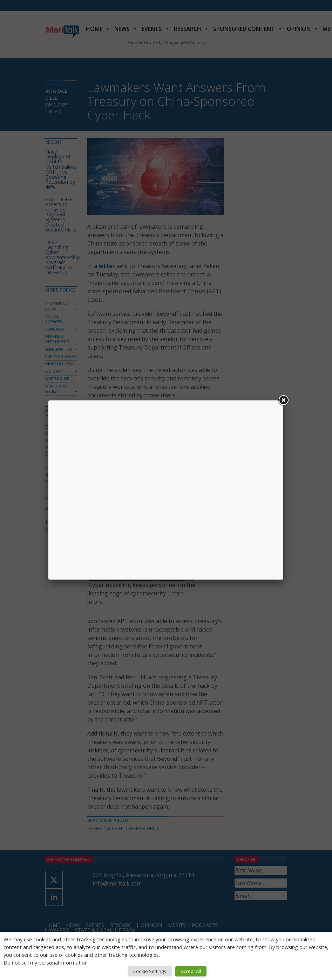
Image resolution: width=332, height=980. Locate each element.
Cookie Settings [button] (150, 971)
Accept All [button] (191, 971)
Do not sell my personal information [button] (46, 962)
